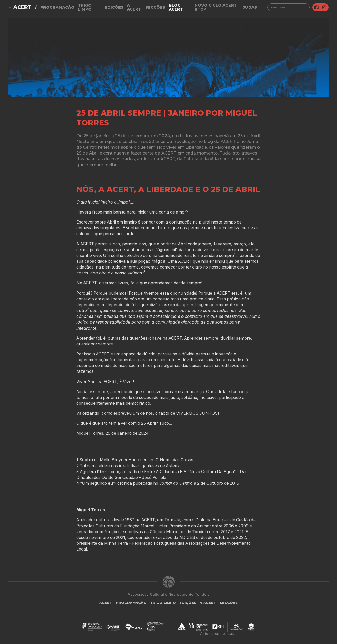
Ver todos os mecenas (217, 634)
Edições (114, 7)
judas (250, 7)
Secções (155, 7)
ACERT (23, 7)
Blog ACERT (176, 7)
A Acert (134, 7)
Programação (57, 7)
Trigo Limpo (85, 7)
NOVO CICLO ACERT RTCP (216, 7)
